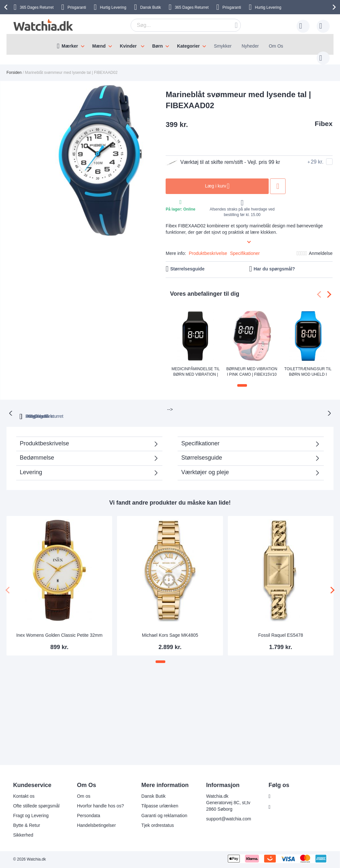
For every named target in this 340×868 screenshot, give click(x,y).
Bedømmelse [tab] (37, 444)
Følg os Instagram (292, 807)
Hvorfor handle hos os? (100, 806)
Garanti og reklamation (164, 816)
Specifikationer (245, 247)
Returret (192, 7)
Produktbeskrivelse (208, 247)
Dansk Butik (150, 7)
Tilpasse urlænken (160, 806)
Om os (83, 796)
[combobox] (176, 25)
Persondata (88, 816)
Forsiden (14, 66)
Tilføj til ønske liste (278, 180)
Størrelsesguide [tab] (202, 444)
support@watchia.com (229, 819)
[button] (242, 379)
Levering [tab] (31, 459)
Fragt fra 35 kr (198, 403)
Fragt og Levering (31, 816)
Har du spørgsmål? (274, 262)
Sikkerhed (23, 835)
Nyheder (250, 46)
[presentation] (7, 7)
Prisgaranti (232, 7)
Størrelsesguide (187, 262)
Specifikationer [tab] (200, 430)
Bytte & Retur (26, 825)
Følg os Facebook (292, 796)
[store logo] (42, 25)
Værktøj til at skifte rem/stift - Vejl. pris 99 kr (223, 156)
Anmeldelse (321, 247)
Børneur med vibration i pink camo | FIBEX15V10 (252, 365)
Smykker (223, 46)
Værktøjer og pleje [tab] (205, 459)
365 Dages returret (105, 403)
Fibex (324, 117)
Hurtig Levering (113, 7)
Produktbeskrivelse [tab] (44, 430)
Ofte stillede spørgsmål (36, 806)
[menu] (170, 44)
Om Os (276, 46)
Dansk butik (243, 403)
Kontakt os (24, 796)
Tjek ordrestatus (158, 825)
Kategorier (188, 46)
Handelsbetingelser (96, 825)
